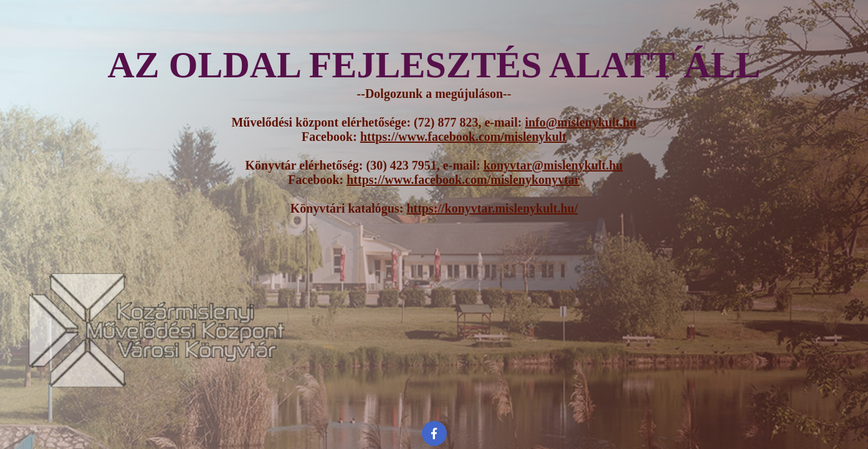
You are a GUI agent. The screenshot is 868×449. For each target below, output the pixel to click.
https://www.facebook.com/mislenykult (463, 137)
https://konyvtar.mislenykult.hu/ (492, 208)
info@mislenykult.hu (580, 122)
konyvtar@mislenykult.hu (553, 165)
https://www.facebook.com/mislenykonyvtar (463, 180)
